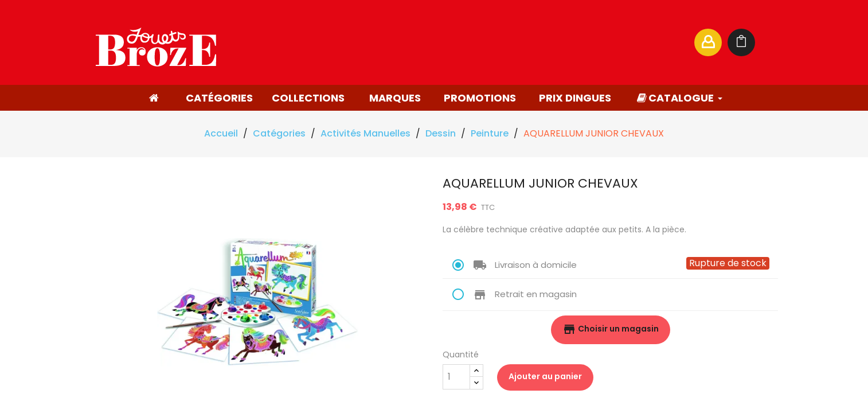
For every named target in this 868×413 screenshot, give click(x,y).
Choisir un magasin (611, 329)
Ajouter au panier (545, 376)
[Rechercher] (574, 42)
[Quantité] (456, 377)
